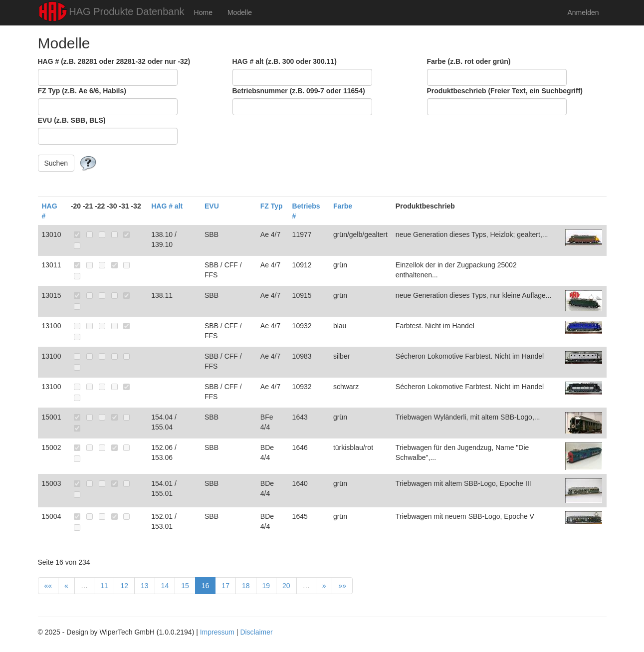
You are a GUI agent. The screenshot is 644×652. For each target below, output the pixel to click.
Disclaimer (256, 632)
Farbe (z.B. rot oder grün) (469, 61)
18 (246, 586)
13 (145, 586)
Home (203, 12)
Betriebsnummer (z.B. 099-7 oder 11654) (299, 91)
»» (342, 586)
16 (206, 586)
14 (165, 586)
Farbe (343, 206)
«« (48, 586)
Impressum (217, 632)
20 (286, 586)
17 (225, 586)
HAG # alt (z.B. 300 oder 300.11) (285, 61)
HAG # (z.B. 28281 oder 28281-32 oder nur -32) (114, 61)
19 (266, 586)
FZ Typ (272, 206)
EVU (212, 206)
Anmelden (583, 12)
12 (124, 586)
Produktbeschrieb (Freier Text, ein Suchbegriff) (505, 91)
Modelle (240, 12)
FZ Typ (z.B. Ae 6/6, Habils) (82, 91)
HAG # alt (167, 206)
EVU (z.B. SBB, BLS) (72, 120)
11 (104, 586)
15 (185, 586)
